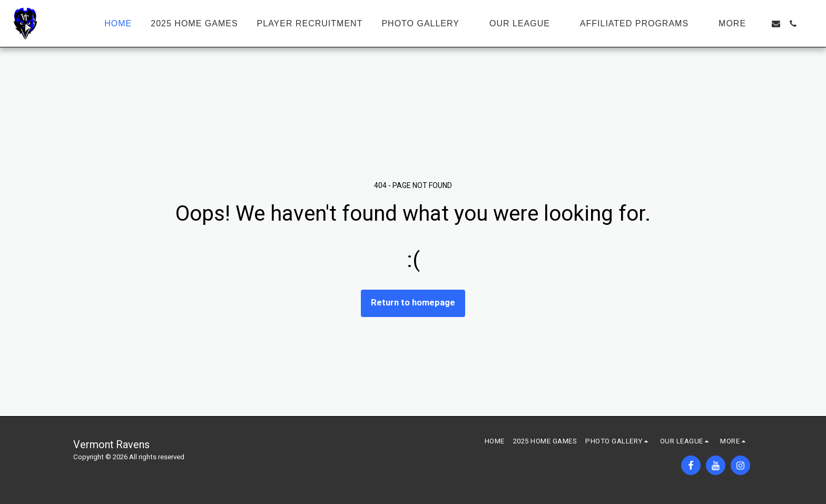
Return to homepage (413, 303)
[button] (426, 24)
